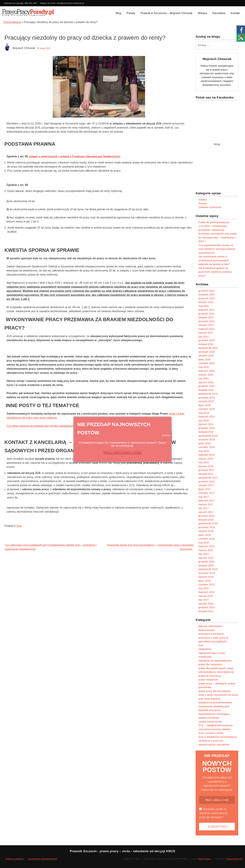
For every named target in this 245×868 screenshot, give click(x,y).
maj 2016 (204, 543)
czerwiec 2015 (206, 584)
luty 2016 (204, 554)
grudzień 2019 (206, 386)
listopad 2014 (206, 611)
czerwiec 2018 (206, 447)
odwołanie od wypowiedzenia (215, 661)
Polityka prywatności (14, 859)
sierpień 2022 (206, 302)
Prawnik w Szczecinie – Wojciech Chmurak (167, 13)
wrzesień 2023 (207, 294)
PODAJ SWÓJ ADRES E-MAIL (122, 453)
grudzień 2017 (206, 470)
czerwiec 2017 (206, 493)
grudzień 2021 (206, 314)
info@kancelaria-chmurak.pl (70, 3)
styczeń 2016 (206, 558)
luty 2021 (204, 337)
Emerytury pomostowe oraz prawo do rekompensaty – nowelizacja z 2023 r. (218, 237)
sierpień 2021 (206, 325)
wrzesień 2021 (207, 321)
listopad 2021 (206, 317)
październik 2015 (208, 569)
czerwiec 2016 (206, 539)
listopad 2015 (206, 565)
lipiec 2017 (204, 489)
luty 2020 (204, 378)
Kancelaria (219, 13)
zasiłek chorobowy (209, 718)
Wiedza (202, 13)
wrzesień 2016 (207, 527)
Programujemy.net (234, 859)
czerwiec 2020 (206, 363)
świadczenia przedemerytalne (215, 702)
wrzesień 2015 (207, 573)
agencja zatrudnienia (210, 626)
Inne (19, 526)
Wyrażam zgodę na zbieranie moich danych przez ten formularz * (213, 813)
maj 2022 (204, 306)
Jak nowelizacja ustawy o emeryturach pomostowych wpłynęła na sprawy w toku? (214, 260)
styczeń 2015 (206, 604)
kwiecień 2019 (206, 417)
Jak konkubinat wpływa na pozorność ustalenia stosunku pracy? (215, 272)
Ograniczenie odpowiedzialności (42, 859)
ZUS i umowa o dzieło (211, 733)
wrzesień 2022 (207, 298)
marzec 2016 (206, 550)
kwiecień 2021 (206, 329)
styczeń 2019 (206, 424)
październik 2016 (208, 523)
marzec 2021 (206, 333)
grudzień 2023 (206, 291)
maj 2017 (204, 497)
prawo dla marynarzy (210, 664)
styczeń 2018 (206, 466)
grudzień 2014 (206, 607)
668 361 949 (31, 3)
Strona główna (12, 22)
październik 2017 (208, 478)
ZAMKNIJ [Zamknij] (166, 435)
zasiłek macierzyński (210, 722)
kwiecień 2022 (206, 310)
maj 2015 (204, 588)
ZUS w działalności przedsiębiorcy (218, 737)
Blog (118, 13)
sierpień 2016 (206, 531)
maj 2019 (204, 413)
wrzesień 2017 (207, 481)
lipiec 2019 (204, 405)
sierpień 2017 (206, 485)
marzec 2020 (206, 375)
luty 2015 (204, 600)
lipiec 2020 (204, 359)
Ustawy (202, 199)
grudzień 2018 (206, 428)
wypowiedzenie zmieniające (214, 714)
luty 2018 (204, 462)
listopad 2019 (206, 390)
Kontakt (235, 13)
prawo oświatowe (208, 680)
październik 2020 (208, 348)
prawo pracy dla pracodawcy (214, 691)
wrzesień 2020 (207, 352)
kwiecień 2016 (206, 546)
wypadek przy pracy (210, 710)
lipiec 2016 (204, 535)
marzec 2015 (206, 596)
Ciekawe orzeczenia (210, 207)
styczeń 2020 (206, 382)
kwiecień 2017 (206, 500)
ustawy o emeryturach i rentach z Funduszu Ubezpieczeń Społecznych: (75, 156)
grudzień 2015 (206, 562)
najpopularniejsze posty (212, 653)
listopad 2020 (206, 344)
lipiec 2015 (204, 581)
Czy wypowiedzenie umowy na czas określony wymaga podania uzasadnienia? (217, 249)
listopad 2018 (206, 432)
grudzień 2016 (206, 516)
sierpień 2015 (206, 577)
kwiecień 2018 (206, 455)
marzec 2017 (206, 504)
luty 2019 (204, 420)
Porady (131, 13)
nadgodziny (205, 649)
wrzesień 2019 (207, 398)
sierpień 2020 (206, 355)
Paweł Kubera (205, 859)
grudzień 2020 (206, 340)
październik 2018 (208, 436)
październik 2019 (208, 394)
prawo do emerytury (210, 676)
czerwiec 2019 (206, 409)
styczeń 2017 (206, 512)
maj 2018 (204, 451)
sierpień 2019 (206, 401)
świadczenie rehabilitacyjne (214, 706)
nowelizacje (205, 657)
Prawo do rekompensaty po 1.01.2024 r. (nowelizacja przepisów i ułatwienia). (214, 226)
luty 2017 (204, 508)
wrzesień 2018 (207, 439)
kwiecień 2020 (206, 371)
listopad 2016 (206, 520)
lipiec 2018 (204, 443)
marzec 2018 (206, 459)
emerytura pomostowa (211, 634)
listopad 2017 (206, 474)
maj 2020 (204, 367)
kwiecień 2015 (206, 592)
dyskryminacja (206, 630)
